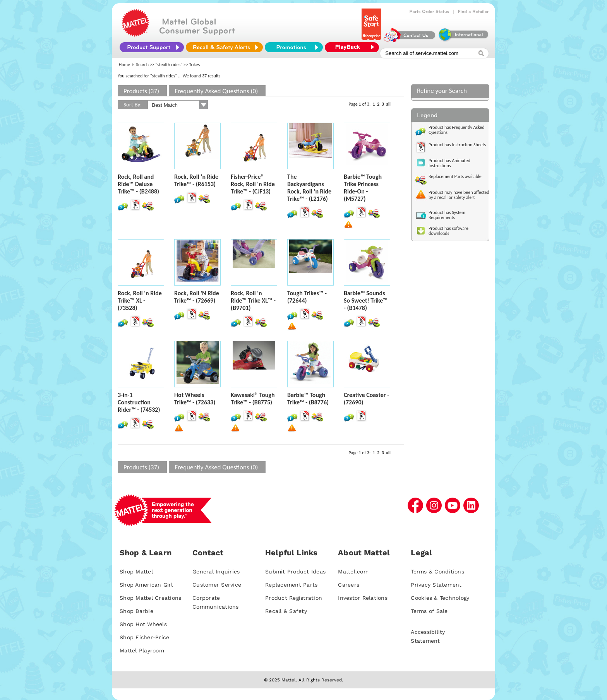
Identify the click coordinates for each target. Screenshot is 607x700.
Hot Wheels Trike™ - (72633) (195, 399)
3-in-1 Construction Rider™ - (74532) (139, 402)
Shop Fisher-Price (144, 637)
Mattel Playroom (142, 650)
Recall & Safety (286, 611)
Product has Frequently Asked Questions (457, 130)
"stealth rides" (169, 65)
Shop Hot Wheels (143, 624)
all (388, 104)
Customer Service (217, 585)
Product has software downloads (448, 231)
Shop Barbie (136, 611)
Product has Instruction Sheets (457, 145)
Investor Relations (363, 598)
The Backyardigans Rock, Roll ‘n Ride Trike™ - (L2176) (309, 188)
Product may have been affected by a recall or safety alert (459, 195)
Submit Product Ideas (295, 572)
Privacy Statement (436, 585)
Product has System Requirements (447, 215)
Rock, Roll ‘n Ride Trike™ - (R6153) (196, 180)
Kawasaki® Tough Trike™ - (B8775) (253, 399)
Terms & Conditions (437, 572)
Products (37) (141, 91)
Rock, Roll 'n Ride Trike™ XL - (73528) (140, 300)
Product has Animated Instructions (449, 163)
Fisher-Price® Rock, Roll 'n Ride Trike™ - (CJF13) (253, 184)
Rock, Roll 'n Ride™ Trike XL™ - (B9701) (253, 300)
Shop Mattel (136, 572)
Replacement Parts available (455, 176)
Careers (349, 585)
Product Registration (294, 598)
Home (124, 65)
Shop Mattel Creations (150, 598)
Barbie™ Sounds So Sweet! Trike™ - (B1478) (366, 300)
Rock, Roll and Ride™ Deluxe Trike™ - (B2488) (138, 184)
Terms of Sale (429, 611)
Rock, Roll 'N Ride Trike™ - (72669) (197, 297)
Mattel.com (353, 572)
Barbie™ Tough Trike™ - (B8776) (308, 399)
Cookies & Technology (440, 598)
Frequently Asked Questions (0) (216, 91)
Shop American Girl (146, 585)
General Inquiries (216, 572)
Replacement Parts (291, 585)
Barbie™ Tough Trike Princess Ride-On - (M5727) (363, 188)
